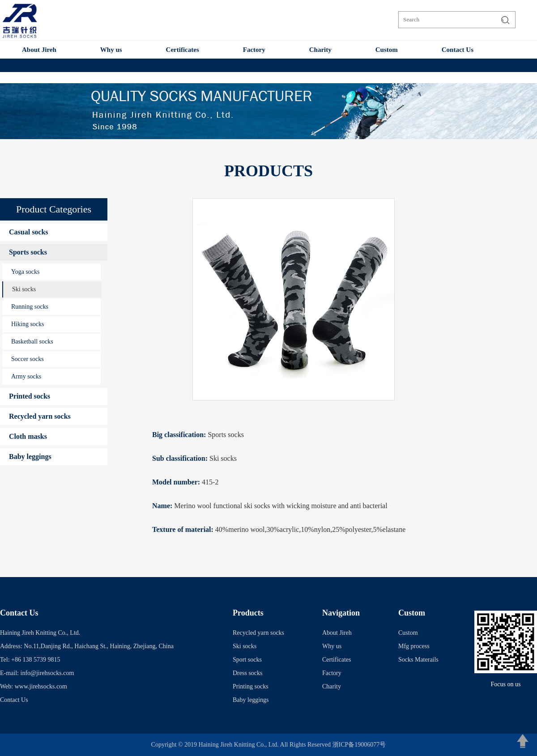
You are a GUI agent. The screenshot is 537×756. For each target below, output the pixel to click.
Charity (320, 50)
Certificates (183, 50)
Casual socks (29, 232)
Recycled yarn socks (40, 416)
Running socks (30, 307)
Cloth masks (28, 436)
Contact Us (458, 50)
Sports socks (28, 252)
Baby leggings (30, 457)
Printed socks (30, 396)
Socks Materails (418, 660)
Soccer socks (28, 359)
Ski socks (24, 289)
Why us (111, 50)
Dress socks (248, 673)
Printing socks (251, 686)
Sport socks (247, 660)
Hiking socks (28, 324)
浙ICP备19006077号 (359, 745)
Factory (254, 50)
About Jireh (39, 50)
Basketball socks (32, 342)
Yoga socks (26, 272)
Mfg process (414, 646)
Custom (387, 50)
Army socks (26, 376)
